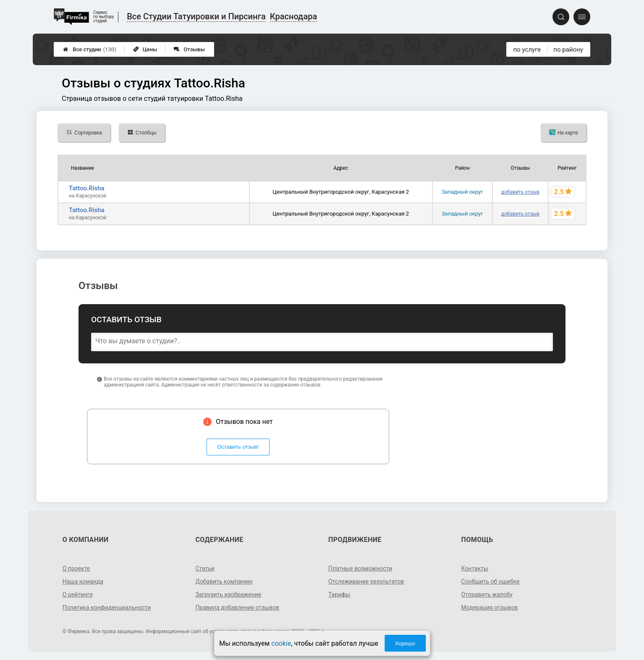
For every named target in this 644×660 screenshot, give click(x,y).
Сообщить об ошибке (491, 581)
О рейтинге (78, 594)
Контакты (475, 568)
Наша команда (83, 581)
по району (568, 50)
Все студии (90, 49)
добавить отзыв (520, 192)
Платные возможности (360, 568)
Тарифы (339, 594)
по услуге (527, 50)
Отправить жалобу (487, 594)
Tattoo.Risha (87, 188)
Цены (145, 49)
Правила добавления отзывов (237, 607)
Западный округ (462, 192)
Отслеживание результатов (366, 581)
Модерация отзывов (490, 607)
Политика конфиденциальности (107, 607)
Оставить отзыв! (238, 447)
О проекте (76, 568)
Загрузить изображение (228, 594)
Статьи (205, 568)
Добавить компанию (224, 581)
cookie (281, 643)
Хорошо (405, 643)
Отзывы (189, 49)
